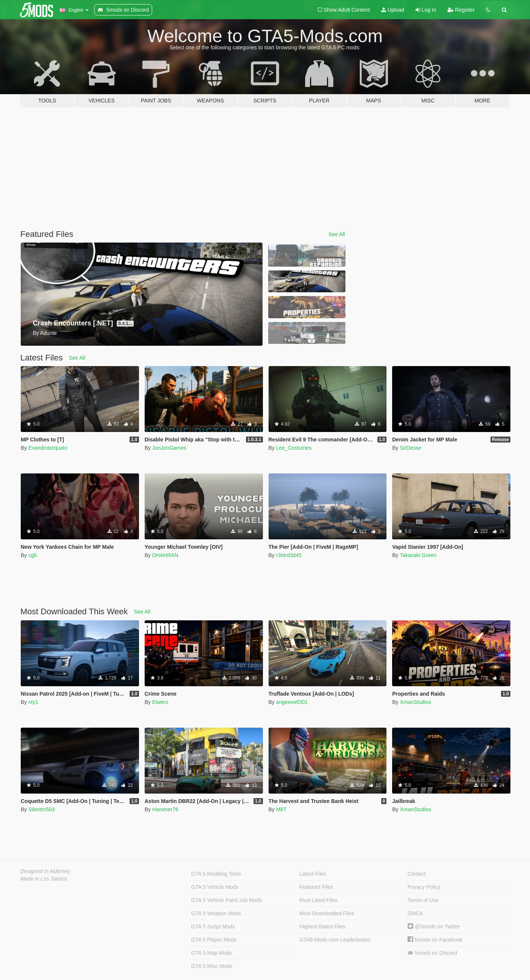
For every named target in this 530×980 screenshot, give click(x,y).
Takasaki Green (418, 555)
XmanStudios (415, 702)
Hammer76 (165, 809)
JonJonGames (169, 448)
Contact (417, 874)
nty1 (33, 702)
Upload (393, 10)
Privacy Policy (424, 887)
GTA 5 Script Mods (213, 927)
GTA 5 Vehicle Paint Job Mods (226, 900)
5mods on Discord (432, 953)
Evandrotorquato (48, 448)
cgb (33, 555)
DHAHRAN (165, 555)
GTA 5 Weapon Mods (216, 913)
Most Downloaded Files (327, 913)
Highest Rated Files (322, 927)
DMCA (415, 913)
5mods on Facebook (435, 940)
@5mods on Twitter (434, 927)
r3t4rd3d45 (289, 555)
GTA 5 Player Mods (214, 940)
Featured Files (316, 887)
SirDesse (410, 448)
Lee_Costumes (294, 448)
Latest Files (313, 874)
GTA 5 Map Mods (211, 953)
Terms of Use (423, 900)
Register (461, 10)
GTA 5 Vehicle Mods (215, 887)
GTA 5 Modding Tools (216, 874)
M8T (281, 809)
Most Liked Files (318, 900)
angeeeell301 (292, 702)
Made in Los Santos (44, 879)
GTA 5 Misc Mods (212, 966)
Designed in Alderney (45, 871)
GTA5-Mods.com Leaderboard (335, 940)
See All (337, 234)
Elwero (160, 702)
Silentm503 (41, 809)
